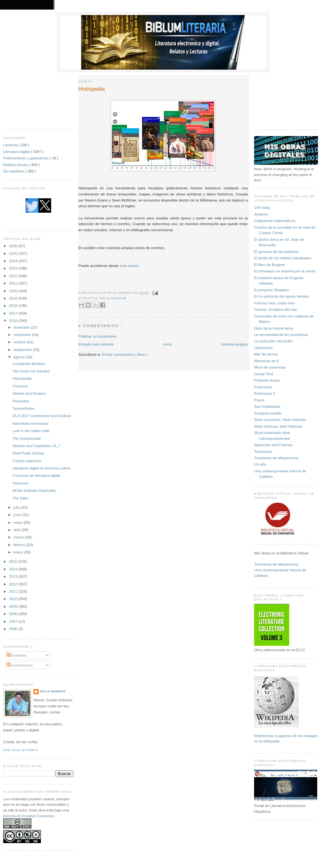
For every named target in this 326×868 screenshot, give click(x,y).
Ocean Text (264, 374)
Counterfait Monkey (29, 364)
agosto (19, 357)
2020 (14, 291)
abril (17, 530)
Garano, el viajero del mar (276, 309)
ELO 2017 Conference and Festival (42, 416)
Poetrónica (263, 387)
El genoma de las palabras (276, 251)
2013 (14, 576)
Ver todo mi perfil (21, 750)
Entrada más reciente (96, 344)
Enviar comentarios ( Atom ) (125, 354)
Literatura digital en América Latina (41, 468)
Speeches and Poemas (273, 445)
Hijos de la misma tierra (274, 328)
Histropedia (22, 378)
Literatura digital (17, 152)
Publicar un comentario (97, 336)
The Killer (20, 498)
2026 (14, 246)
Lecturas (11, 145)
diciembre (22, 327)
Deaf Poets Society (28, 453)
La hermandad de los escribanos (281, 335)
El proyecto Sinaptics (272, 290)
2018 (14, 305)
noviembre (23, 335)
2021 (14, 283)
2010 (14, 599)
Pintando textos (267, 380)
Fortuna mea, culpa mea (274, 303)
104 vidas (262, 207)
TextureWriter (23, 408)
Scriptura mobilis (268, 413)
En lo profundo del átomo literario (282, 296)
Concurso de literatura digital (36, 475)
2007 (14, 621)
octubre (20, 342)
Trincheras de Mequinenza (276, 458)
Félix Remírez (53, 691)
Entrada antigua (234, 344)
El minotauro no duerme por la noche (285, 271)
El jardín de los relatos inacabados (283, 258)
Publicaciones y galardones (27, 158)
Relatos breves (16, 165)
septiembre (23, 350)
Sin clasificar (14, 171)
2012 (14, 584)
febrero (20, 545)
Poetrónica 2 (265, 393)
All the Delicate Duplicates (34, 490)
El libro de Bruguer (270, 265)
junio (18, 515)
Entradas (17, 655)
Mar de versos (266, 354)
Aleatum (261, 214)
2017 (14, 313)
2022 (14, 276)
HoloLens (20, 483)
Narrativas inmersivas (30, 423)
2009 (14, 606)
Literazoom (263, 348)
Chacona (20, 386)
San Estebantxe (267, 406)
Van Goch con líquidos (31, 371)
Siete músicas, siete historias (278, 426)
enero (19, 552)
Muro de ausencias (270, 367)
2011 (14, 591)
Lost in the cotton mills (31, 431)
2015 (14, 561)
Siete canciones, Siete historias (280, 419)
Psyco (259, 400)
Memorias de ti (266, 361)
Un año (260, 464)
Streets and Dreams (29, 393)
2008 (14, 614)
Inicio (168, 344)
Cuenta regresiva (27, 461)
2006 (14, 629)
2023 (14, 268)
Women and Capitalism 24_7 (36, 446)
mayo (19, 522)
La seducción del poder (273, 341)
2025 (14, 253)
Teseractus (263, 451)
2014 (14, 569)
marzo (19, 537)
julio (17, 507)
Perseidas (21, 401)
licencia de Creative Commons (29, 816)
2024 (14, 261)
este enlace (129, 266)
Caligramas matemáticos (275, 221)
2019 (14, 298)
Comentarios (20, 665)
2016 (14, 320)
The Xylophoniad (27, 438)
